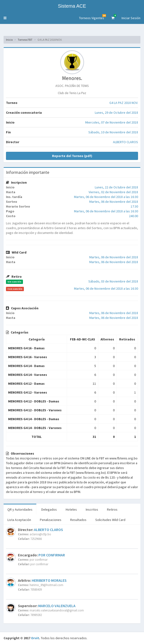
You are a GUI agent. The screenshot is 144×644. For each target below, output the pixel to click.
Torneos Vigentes (93, 17)
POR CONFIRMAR (52, 555)
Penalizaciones (51, 520)
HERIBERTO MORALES (49, 580)
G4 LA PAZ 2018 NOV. (124, 103)
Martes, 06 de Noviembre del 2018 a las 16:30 (106, 197)
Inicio (9, 40)
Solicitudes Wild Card (110, 520)
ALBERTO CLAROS (125, 142)
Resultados (78, 520)
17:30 (134, 206)
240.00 (133, 216)
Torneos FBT (25, 40)
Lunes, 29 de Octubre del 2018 (116, 113)
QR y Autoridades (20, 509)
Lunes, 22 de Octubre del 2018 (116, 187)
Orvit (35, 638)
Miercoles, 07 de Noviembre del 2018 (112, 122)
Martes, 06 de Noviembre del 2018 (114, 202)
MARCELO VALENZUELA (57, 606)
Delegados (49, 509)
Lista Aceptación (19, 520)
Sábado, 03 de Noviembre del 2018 (113, 281)
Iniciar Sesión (131, 18)
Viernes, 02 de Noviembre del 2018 (113, 192)
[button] (5, 18)
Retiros (112, 509)
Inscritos (92, 509)
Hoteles (71, 509)
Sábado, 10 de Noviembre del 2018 (113, 132)
